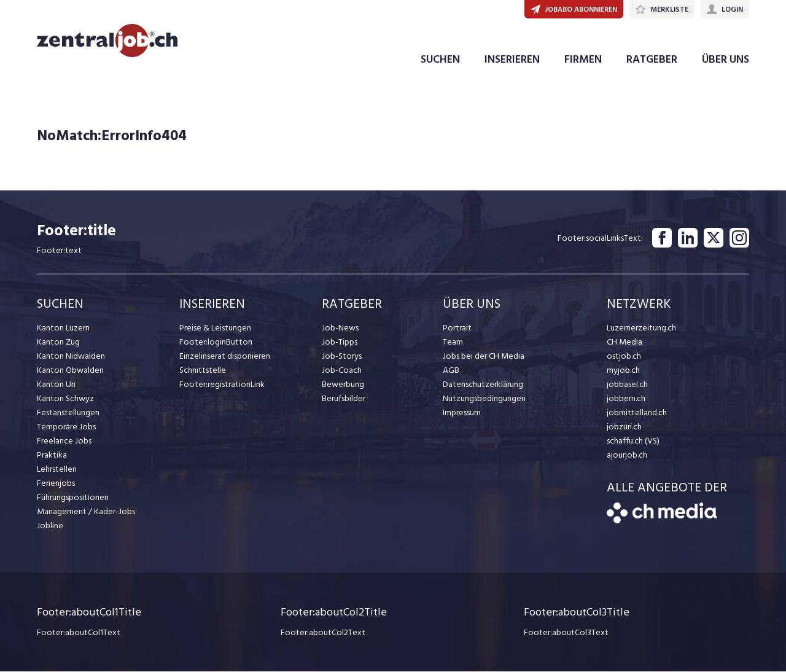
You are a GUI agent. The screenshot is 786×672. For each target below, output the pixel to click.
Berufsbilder (344, 400)
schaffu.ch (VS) (633, 442)
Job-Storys (342, 357)
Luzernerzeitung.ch (641, 329)
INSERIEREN (512, 61)
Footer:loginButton (216, 343)
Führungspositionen (73, 498)
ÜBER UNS (726, 61)
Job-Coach (342, 371)
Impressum (462, 414)
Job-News (340, 329)
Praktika (52, 456)
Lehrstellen (57, 470)
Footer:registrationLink (222, 385)
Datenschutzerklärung (483, 385)
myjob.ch (623, 371)
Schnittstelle (203, 371)
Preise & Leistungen (215, 329)
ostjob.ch (624, 357)
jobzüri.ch (624, 428)
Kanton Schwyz (65, 400)
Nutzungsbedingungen (484, 400)
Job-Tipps (340, 343)
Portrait (457, 329)
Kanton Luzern (63, 329)
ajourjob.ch (627, 456)
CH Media (625, 343)
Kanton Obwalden (70, 371)
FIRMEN (583, 61)
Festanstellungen (68, 414)
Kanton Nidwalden (71, 357)
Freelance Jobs (64, 442)
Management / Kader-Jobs (86, 513)
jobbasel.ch (627, 385)
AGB (451, 371)
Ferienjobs (56, 484)
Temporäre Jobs (66, 428)
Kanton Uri (56, 385)
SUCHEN (440, 61)
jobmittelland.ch (637, 414)
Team (453, 343)
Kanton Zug (58, 343)
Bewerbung (343, 385)
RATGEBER (652, 61)
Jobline (50, 527)
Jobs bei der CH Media (484, 357)
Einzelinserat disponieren (225, 357)
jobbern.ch (626, 400)
